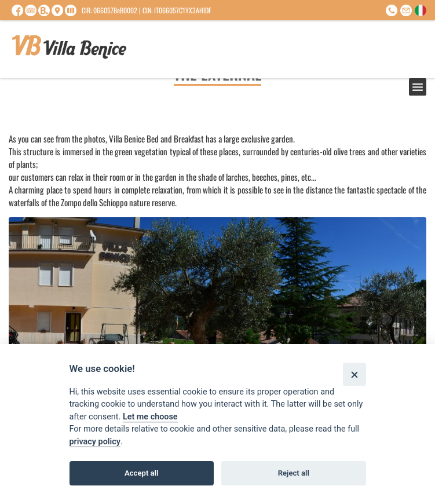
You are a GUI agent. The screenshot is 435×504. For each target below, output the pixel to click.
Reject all (294, 473)
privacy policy (95, 442)
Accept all (141, 473)
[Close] (354, 374)
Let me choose (150, 417)
